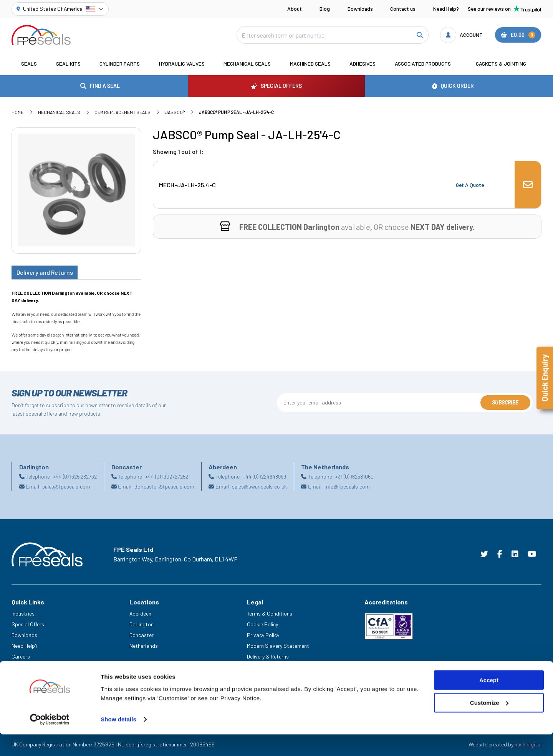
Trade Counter (28, 678)
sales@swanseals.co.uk (259, 486)
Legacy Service (29, 667)
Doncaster (142, 635)
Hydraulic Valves (182, 64)
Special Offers (28, 624)
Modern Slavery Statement (278, 646)
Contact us (403, 9)
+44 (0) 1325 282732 (75, 476)
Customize (489, 730)
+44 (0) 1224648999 (264, 476)
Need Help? (446, 9)
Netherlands (144, 646)
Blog (325, 9)
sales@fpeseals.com (66, 486)
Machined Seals (310, 64)
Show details (118, 747)
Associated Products (423, 64)
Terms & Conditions (270, 613)
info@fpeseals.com (347, 486)
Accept (489, 708)
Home (17, 112)
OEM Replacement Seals (123, 112)
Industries (23, 613)
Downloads (360, 9)
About (295, 9)
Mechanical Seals (247, 64)
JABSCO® (175, 112)
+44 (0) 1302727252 (167, 476)
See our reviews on (505, 9)
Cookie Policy (262, 624)
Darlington (142, 624)
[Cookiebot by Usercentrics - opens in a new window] (50, 748)
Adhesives (363, 64)
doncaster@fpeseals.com (164, 486)
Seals (29, 64)
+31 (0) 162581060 (354, 476)
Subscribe (505, 402)
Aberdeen (140, 613)
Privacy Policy (263, 635)
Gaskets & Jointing (501, 64)
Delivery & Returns (268, 656)
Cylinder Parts (120, 64)
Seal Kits (68, 64)
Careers (21, 656)
